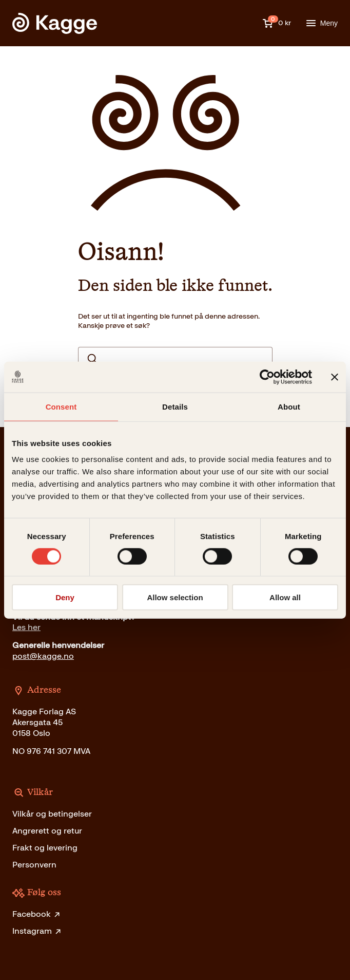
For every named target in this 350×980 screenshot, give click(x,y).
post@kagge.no (43, 656)
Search (92, 358)
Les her (26, 627)
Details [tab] (175, 406)
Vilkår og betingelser (52, 814)
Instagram (37, 931)
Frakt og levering (45, 848)
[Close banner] (335, 377)
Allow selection (175, 597)
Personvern (34, 865)
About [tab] (289, 406)
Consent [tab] (61, 406)
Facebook (37, 914)
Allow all (285, 597)
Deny (65, 597)
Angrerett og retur (47, 831)
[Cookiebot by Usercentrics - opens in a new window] (267, 377)
